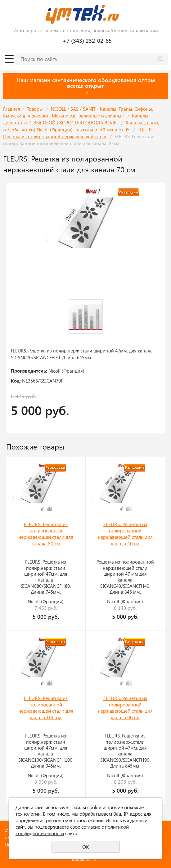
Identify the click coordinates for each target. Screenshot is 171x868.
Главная (12, 109)
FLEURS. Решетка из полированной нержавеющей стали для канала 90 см (125, 708)
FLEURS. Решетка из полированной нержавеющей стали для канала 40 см (125, 534)
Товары (35, 109)
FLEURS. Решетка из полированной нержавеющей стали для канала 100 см (46, 708)
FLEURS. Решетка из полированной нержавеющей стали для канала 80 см (46, 534)
